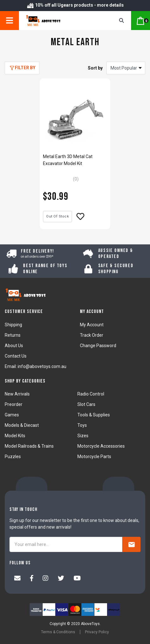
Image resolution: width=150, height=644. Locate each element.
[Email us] (17, 579)
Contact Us (16, 356)
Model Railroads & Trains (29, 446)
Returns (13, 335)
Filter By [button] (25, 68)
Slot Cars (86, 404)
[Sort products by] (126, 68)
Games (12, 415)
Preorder (14, 404)
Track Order (92, 335)
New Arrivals (17, 394)
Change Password (98, 346)
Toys (82, 425)
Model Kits (15, 436)
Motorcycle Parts (94, 457)
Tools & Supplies (94, 415)
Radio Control (91, 394)
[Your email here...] (66, 544)
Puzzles (13, 457)
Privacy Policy (97, 632)
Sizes (83, 436)
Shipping (13, 325)
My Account (92, 325)
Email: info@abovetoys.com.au (36, 366)
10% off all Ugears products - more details (75, 5)
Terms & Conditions (58, 632)
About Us (14, 346)
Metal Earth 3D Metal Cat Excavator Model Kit (68, 160)
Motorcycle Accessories (101, 446)
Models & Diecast (22, 425)
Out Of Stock (57, 216)
